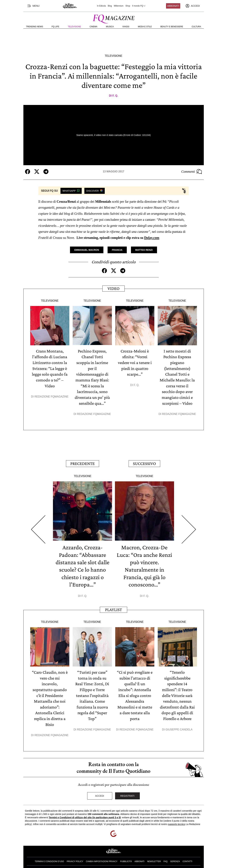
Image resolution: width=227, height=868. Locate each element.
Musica (110, 27)
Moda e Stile (145, 27)
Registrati (127, 793)
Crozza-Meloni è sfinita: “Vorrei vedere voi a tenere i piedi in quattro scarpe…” (135, 362)
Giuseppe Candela (179, 726)
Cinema (93, 27)
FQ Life (55, 27)
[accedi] (193, 6)
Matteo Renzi (144, 250)
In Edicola (101, 6)
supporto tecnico (177, 821)
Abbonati (173, 6)
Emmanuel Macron (87, 250)
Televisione (74, 27)
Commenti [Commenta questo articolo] (192, 172)
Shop (128, 6)
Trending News (35, 27)
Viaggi (126, 27)
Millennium (119, 6)
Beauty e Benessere (172, 27)
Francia (117, 250)
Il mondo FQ (139, 6)
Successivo (144, 462)
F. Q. (115, 96)
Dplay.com (152, 238)
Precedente (83, 462)
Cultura (196, 27)
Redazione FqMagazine (51, 396)
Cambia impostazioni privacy (102, 858)
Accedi (100, 793)
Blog (110, 6)
